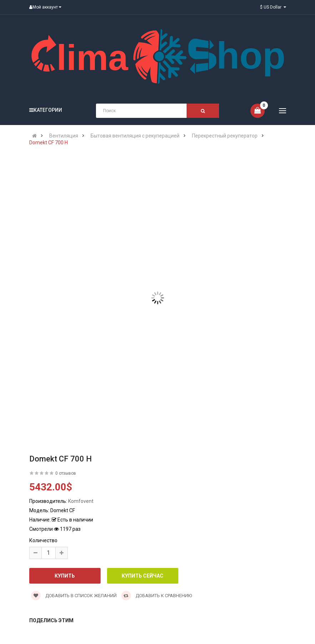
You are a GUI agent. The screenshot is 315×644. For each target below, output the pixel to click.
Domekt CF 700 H (49, 143)
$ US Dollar (273, 7)
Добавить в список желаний (74, 596)
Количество (43, 540)
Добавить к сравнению (157, 596)
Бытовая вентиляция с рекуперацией (135, 136)
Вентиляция (64, 136)
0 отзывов (66, 473)
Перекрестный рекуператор (225, 136)
